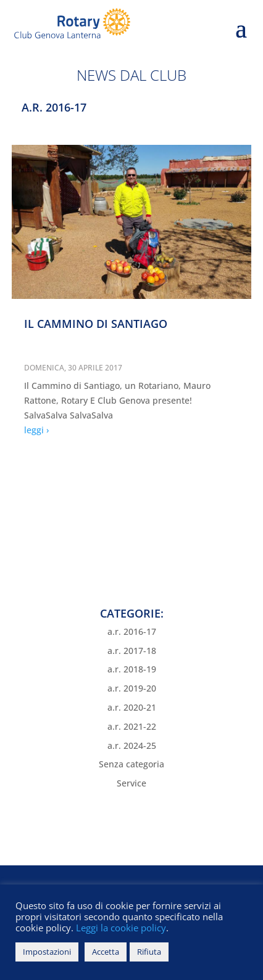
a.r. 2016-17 (132, 631)
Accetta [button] (106, 952)
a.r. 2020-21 (132, 707)
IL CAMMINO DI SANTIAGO (96, 324)
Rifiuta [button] (149, 952)
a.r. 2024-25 (132, 745)
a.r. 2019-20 (132, 688)
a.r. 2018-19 (132, 669)
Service (131, 783)
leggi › (36, 430)
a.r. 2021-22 (132, 726)
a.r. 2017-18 (132, 651)
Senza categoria (131, 764)
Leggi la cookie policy (120, 928)
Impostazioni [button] (47, 952)
